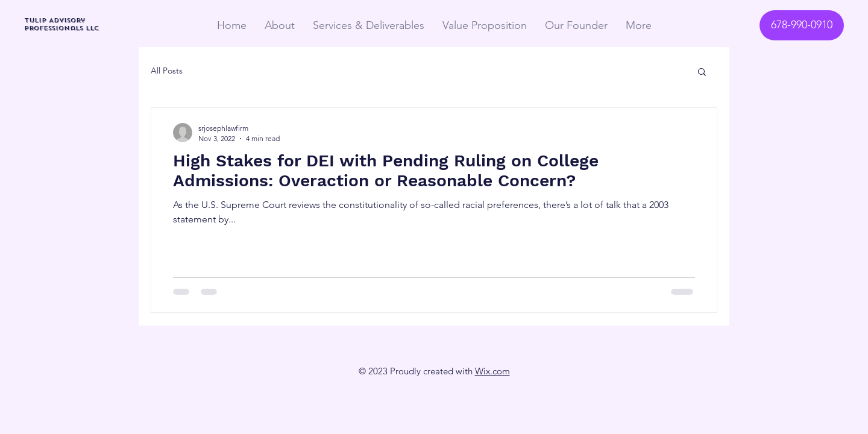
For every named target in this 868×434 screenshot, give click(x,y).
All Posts (167, 71)
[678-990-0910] (802, 25)
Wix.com (492, 371)
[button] (702, 73)
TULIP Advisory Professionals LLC (61, 24)
